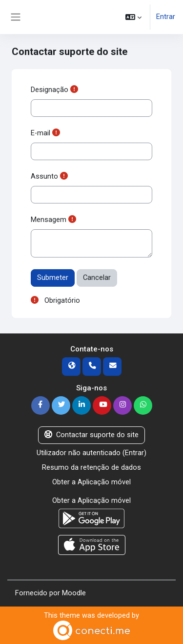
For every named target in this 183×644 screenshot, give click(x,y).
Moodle (74, 593)
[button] (133, 17)
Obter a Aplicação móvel (91, 482)
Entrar (166, 17)
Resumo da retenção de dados (91, 467)
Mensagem (49, 220)
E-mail (41, 133)
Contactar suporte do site (91, 435)
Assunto (44, 176)
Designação (50, 90)
